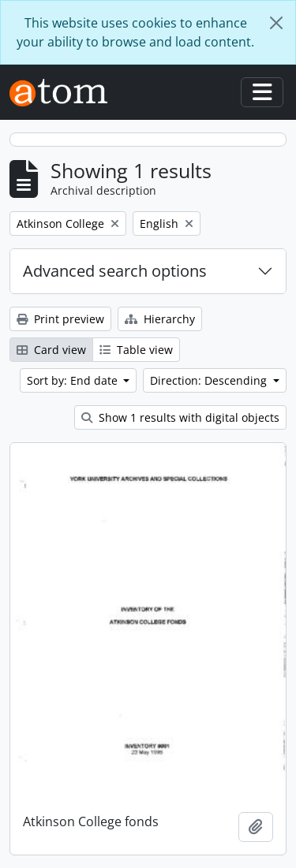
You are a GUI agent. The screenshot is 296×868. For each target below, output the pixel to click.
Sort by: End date (74, 380)
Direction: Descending (210, 380)
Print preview (60, 319)
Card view (51, 350)
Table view (136, 350)
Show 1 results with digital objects (180, 417)
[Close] (276, 23)
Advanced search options (115, 271)
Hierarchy (160, 319)
